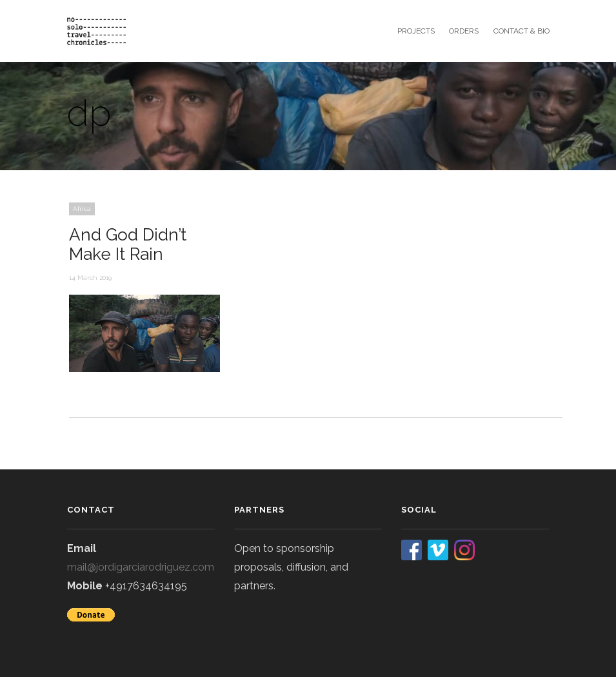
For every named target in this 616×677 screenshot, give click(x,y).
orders (464, 31)
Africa (82, 209)
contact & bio (522, 31)
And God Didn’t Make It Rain (128, 244)
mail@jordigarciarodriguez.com (141, 567)
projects (416, 31)
